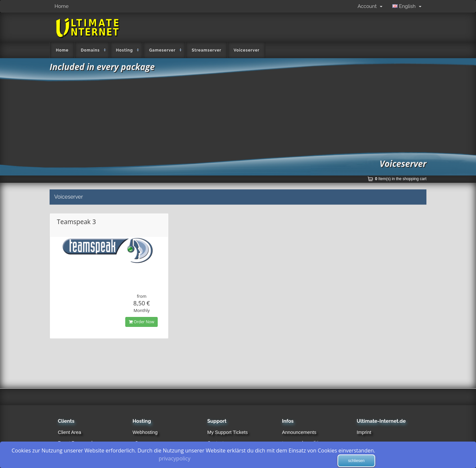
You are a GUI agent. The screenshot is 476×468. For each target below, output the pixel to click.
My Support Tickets (227, 432)
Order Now (141, 322)
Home (61, 6)
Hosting (125, 50)
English (407, 6)
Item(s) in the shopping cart (401, 179)
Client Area (69, 432)
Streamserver (207, 50)
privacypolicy (175, 458)
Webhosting (145, 432)
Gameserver (162, 50)
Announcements (299, 432)
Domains (90, 50)
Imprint (364, 432)
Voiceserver (247, 50)
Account (370, 6)
